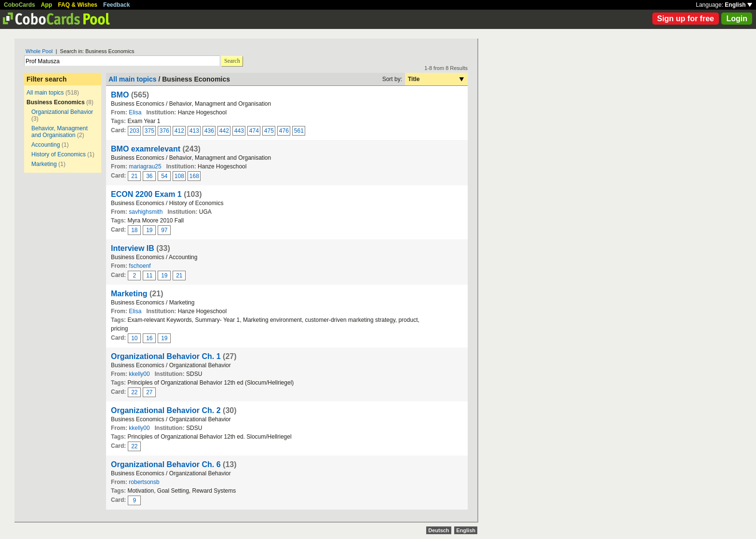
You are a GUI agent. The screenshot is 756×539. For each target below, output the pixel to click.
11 (149, 276)
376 (164, 131)
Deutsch (439, 530)
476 (284, 131)
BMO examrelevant (146, 149)
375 (149, 131)
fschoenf (140, 266)
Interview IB (133, 248)
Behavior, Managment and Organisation (60, 132)
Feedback (116, 5)
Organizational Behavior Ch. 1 (166, 356)
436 (209, 131)
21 (134, 176)
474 (254, 131)
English (738, 5)
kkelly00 (139, 374)
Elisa (135, 112)
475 (269, 131)
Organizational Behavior (62, 112)
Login (737, 19)
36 (149, 176)
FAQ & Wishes (78, 5)
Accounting (46, 145)
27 (149, 392)
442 (224, 131)
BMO (120, 95)
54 (164, 176)
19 (149, 230)
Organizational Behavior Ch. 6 (166, 464)
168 (194, 176)
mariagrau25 (145, 166)
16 (149, 338)
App (47, 5)
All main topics (45, 93)
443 (239, 131)
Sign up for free (686, 19)
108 (179, 176)
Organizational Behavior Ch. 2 (166, 410)
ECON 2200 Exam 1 (146, 194)
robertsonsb (144, 482)
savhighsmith (146, 212)
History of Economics (59, 154)
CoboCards (20, 5)
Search (232, 61)
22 (134, 392)
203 (135, 131)
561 (299, 131)
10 (134, 338)
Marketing (44, 164)
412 (179, 131)
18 (134, 230)
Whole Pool (39, 51)
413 (194, 131)
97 (164, 230)
